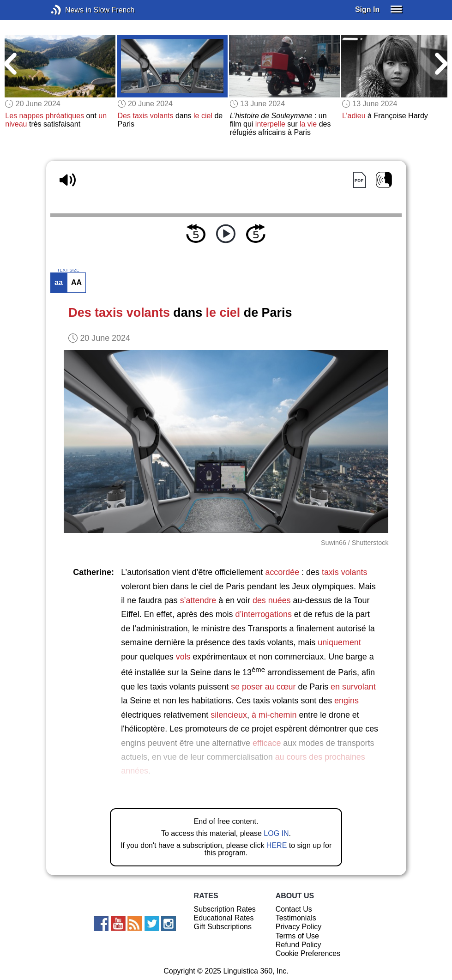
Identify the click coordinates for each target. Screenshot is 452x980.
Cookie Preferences (308, 953)
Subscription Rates (225, 909)
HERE (277, 845)
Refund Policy (298, 945)
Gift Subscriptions (223, 927)
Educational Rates (224, 918)
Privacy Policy (299, 927)
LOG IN (276, 833)
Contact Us (294, 909)
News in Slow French (70, 10)
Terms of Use (297, 936)
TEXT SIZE (68, 270)
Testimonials (296, 918)
